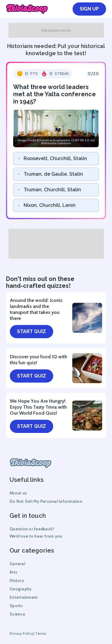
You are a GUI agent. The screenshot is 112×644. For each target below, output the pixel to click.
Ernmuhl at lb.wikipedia (53, 140)
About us (18, 493)
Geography (20, 589)
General (17, 564)
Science (17, 614)
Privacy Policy (22, 633)
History (17, 580)
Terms (41, 633)
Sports (16, 606)
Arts (13, 572)
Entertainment (24, 597)
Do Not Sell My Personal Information (46, 501)
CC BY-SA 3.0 (80, 140)
